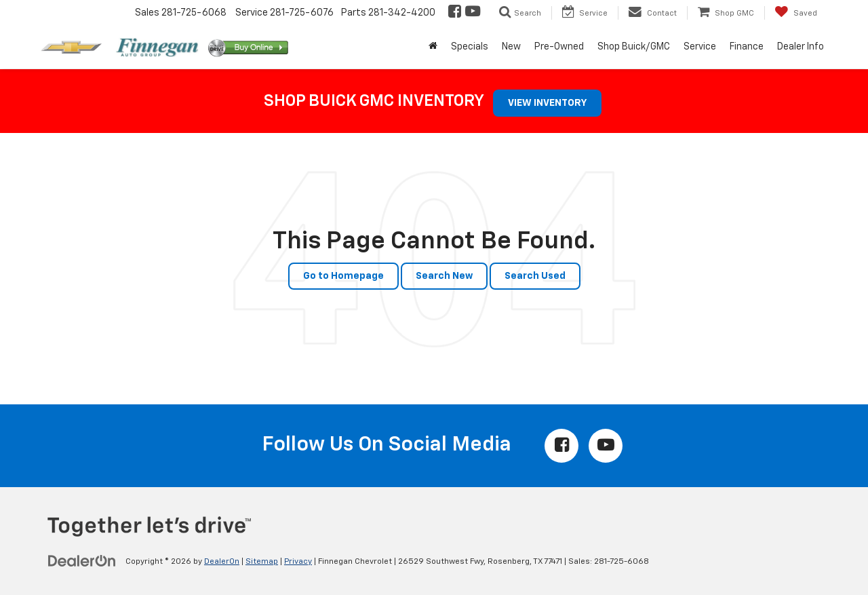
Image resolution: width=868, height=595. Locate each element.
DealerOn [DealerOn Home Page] (222, 562)
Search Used (535, 276)
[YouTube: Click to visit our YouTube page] (472, 13)
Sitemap (262, 562)
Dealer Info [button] (801, 47)
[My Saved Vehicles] (796, 13)
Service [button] (700, 47)
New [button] (511, 47)
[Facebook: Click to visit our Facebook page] (454, 13)
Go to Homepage (343, 276)
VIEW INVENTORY (547, 103)
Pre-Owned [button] (559, 47)
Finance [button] (747, 47)
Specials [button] (470, 47)
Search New (444, 276)
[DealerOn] (82, 561)
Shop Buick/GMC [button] (634, 47)
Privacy (298, 562)
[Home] (433, 47)
